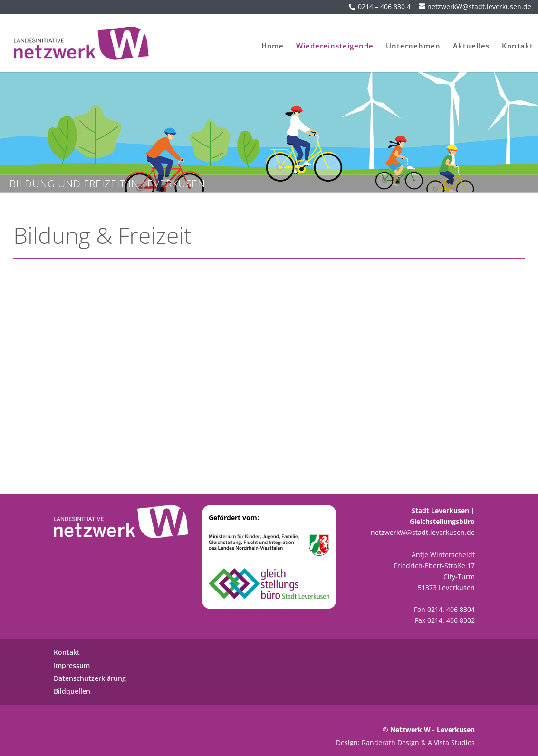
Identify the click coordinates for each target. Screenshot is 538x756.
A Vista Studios (451, 742)
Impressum (72, 665)
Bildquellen (72, 691)
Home (273, 43)
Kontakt (518, 43)
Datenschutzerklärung (90, 678)
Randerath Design (390, 742)
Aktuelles (471, 43)
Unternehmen (413, 43)
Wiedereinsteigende (335, 43)
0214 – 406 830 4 (384, 6)
